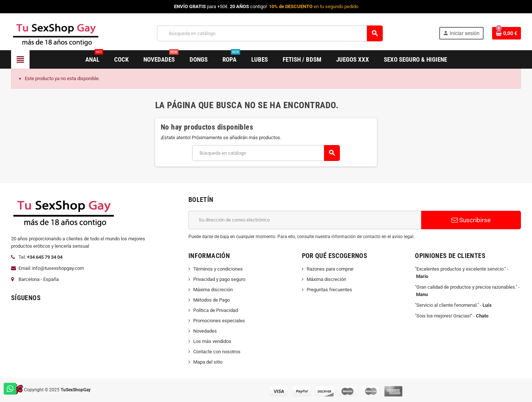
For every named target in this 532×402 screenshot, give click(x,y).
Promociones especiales (219, 321)
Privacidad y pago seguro (219, 279)
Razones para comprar (330, 269)
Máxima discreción (213, 290)
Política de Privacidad (216, 310)
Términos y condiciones (218, 269)
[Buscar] (270, 33)
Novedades (205, 331)
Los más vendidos (212, 341)
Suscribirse (471, 220)
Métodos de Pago (212, 300)
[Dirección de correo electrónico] (305, 220)
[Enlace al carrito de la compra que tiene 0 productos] (507, 33)
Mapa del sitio (208, 362)
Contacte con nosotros (217, 352)
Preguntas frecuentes (329, 290)
